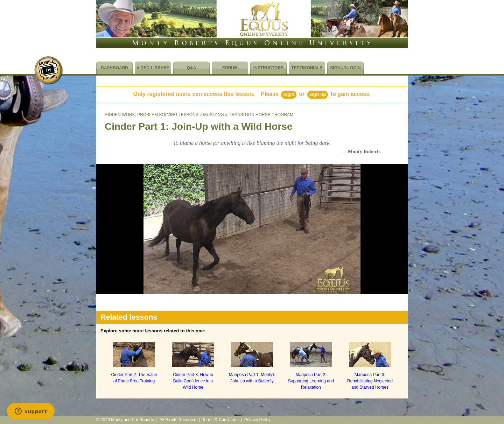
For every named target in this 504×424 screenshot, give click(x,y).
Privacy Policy (257, 420)
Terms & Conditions (220, 420)
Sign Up (318, 94)
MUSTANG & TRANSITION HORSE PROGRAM (248, 115)
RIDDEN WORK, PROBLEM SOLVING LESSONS (152, 115)
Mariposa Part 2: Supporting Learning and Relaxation (311, 381)
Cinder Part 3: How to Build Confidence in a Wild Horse (193, 381)
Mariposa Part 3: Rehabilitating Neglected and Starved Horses (370, 381)
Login (289, 94)
